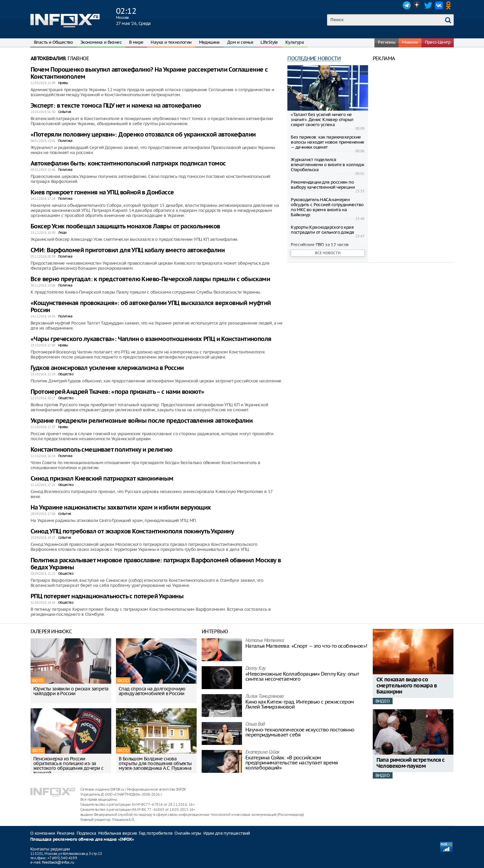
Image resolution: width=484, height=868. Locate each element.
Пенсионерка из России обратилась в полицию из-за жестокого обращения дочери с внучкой (68, 766)
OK (450, 5)
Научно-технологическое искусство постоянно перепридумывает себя (300, 732)
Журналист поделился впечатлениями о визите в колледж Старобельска (327, 165)
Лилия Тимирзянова (265, 697)
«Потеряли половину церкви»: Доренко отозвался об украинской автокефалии (143, 135)
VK (439, 5)
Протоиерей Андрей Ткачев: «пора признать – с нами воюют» (117, 392)
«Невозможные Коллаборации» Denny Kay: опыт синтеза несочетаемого (302, 676)
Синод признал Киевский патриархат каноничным (102, 479)
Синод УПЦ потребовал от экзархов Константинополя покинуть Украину (132, 532)
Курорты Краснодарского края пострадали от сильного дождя (322, 230)
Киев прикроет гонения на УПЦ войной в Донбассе (102, 193)
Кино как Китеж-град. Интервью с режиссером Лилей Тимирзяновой (300, 704)
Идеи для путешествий (227, 833)
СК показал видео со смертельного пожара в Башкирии (407, 686)
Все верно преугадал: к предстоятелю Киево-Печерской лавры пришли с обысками (150, 279)
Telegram (407, 5)
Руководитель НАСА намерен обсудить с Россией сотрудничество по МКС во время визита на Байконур (327, 207)
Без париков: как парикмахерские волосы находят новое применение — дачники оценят (327, 142)
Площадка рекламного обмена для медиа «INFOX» (82, 840)
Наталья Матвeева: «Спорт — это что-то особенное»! (306, 646)
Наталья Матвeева (265, 641)
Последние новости (314, 58)
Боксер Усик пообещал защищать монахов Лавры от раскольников (125, 227)
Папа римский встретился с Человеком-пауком (411, 763)
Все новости (328, 253)
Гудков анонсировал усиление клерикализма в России (107, 368)
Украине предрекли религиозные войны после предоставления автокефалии (142, 421)
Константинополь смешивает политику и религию (102, 450)
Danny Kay (256, 669)
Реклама (66, 833)
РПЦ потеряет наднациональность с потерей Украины (107, 596)
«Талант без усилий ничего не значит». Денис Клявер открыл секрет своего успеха (322, 120)
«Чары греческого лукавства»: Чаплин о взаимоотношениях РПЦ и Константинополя (151, 339)
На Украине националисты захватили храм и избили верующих (121, 508)
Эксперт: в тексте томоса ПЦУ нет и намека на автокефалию (116, 106)
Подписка (86, 833)
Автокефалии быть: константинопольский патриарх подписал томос (128, 164)
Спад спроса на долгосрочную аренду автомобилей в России (152, 691)
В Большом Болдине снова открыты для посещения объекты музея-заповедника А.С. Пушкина (155, 763)
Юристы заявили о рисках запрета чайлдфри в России (71, 691)
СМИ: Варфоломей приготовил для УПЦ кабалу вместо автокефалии (128, 250)
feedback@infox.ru (58, 862)
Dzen (417, 5)
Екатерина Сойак (263, 752)
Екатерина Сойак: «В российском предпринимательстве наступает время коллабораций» (292, 763)
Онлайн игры (188, 833)
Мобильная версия (117, 833)
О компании (43, 833)
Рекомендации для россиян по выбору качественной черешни (323, 185)
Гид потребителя (156, 833)
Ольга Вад (255, 725)
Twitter (428, 5)
